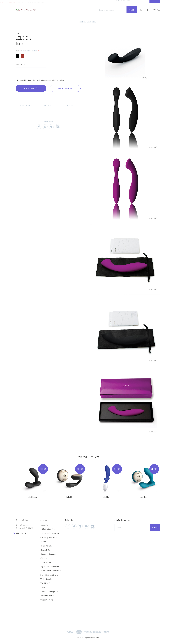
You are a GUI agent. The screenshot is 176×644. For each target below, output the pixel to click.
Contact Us (45, 550)
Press (43, 587)
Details (70, 105)
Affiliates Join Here (48, 529)
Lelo (18, 34)
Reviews (48, 105)
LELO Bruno (32, 497)
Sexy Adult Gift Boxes (49, 575)
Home (82, 22)
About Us (44, 525)
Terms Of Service (47, 600)
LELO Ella (92, 22)
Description (27, 105)
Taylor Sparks (46, 579)
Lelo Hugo (144, 497)
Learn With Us (46, 562)
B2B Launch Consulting (50, 533)
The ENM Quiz (46, 583)
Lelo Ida (69, 497)
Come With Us (46, 546)
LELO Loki (107, 497)
